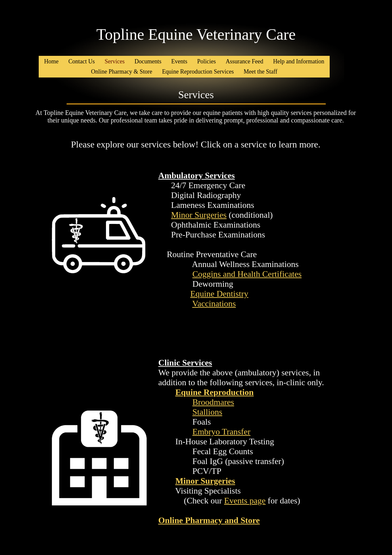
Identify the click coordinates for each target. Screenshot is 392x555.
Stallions (207, 412)
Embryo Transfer (222, 432)
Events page (245, 501)
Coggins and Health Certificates (247, 274)
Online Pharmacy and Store (209, 520)
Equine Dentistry (219, 294)
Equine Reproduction (215, 392)
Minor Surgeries (199, 215)
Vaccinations (214, 304)
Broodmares (213, 402)
